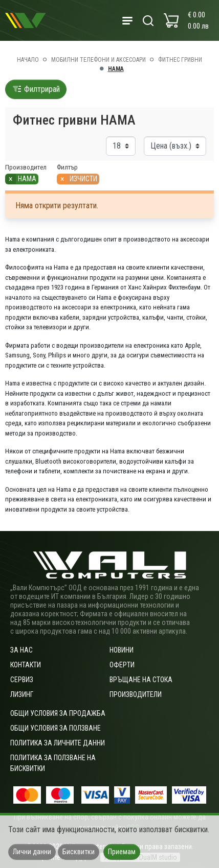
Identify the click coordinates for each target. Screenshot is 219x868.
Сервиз (22, 680)
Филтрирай (36, 89)
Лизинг (22, 694)
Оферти (122, 665)
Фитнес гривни (180, 60)
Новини (122, 650)
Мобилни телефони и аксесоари (98, 60)
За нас (21, 650)
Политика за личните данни (58, 743)
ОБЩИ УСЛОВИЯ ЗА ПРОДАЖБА (58, 713)
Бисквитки (79, 852)
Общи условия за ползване (56, 728)
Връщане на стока (141, 680)
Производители (136, 694)
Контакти (26, 665)
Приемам (122, 852)
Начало (28, 60)
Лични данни (32, 852)
